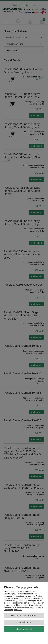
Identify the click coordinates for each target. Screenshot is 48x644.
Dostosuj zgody (24, 622)
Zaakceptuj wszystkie (24, 629)
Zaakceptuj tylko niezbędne (24, 615)
